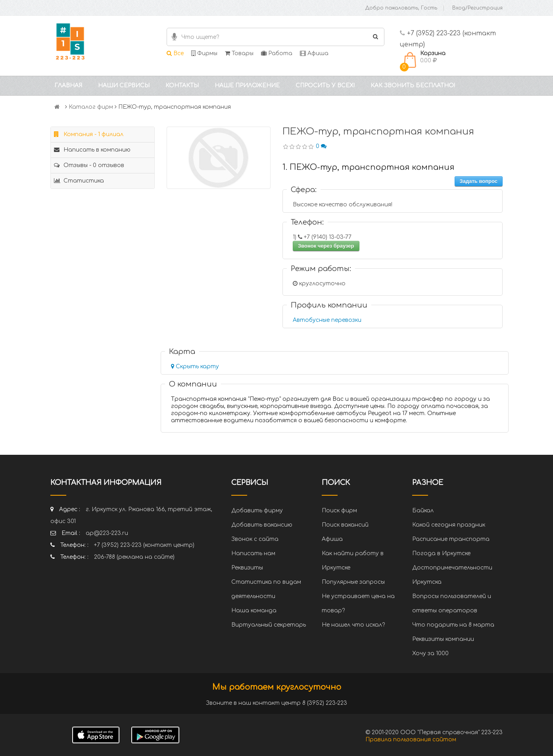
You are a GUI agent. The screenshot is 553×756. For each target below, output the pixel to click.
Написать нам (253, 553)
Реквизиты (247, 568)
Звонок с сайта (255, 539)
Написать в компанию (92, 150)
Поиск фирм (339, 511)
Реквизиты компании (443, 639)
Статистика (79, 181)
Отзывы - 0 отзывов (89, 165)
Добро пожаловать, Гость (401, 8)
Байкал (423, 511)
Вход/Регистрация (477, 8)
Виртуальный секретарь (269, 625)
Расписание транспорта (451, 539)
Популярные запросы (353, 582)
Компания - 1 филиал (89, 134)
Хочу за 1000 (430, 653)
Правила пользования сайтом (411, 740)
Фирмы (204, 53)
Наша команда (254, 611)
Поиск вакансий (345, 525)
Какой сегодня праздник (449, 525)
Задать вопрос (479, 181)
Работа (277, 53)
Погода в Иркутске (441, 553)
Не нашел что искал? (353, 625)
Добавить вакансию (262, 525)
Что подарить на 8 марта (453, 625)
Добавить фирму (257, 511)
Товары (239, 53)
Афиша (314, 53)
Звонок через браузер (326, 246)
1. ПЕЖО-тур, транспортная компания (368, 167)
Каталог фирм (91, 107)
